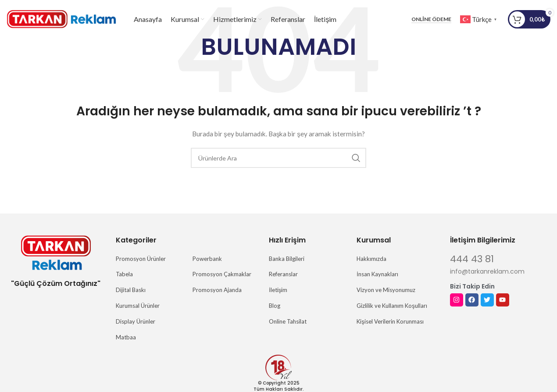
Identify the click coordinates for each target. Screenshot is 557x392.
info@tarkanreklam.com (487, 271)
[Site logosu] (61, 19)
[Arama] (278, 158)
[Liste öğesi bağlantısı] (150, 259)
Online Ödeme (431, 20)
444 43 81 (472, 259)
